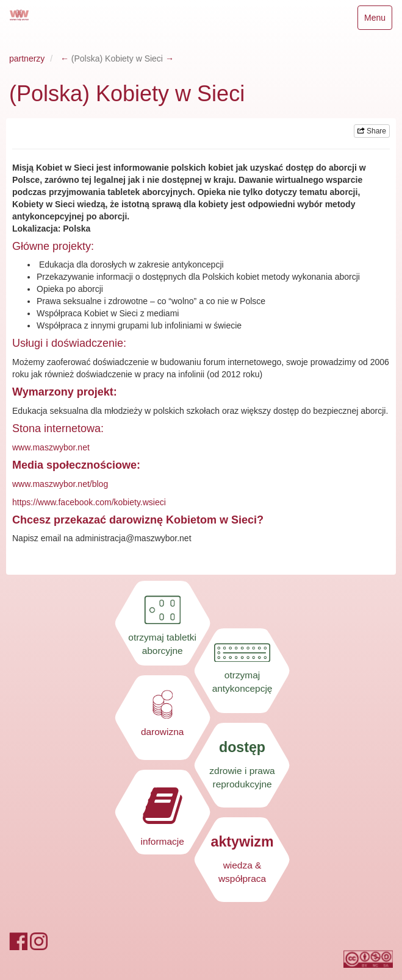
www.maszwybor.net (51, 447)
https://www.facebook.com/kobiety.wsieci (89, 502)
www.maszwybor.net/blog (60, 484)
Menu (378, 20)
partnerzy (27, 59)
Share (372, 131)
